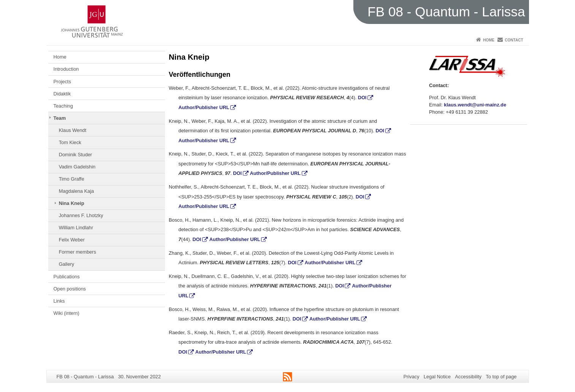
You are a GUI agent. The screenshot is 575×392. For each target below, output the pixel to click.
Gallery (67, 264)
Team (60, 118)
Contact (514, 40)
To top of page (501, 377)
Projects (62, 82)
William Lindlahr (76, 228)
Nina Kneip (72, 203)
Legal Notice (437, 377)
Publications (67, 277)
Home (489, 40)
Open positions (70, 289)
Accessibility (468, 377)
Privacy (411, 377)
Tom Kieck (70, 142)
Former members (78, 252)
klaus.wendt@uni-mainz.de (475, 105)
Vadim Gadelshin (77, 167)
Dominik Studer (75, 155)
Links (59, 301)
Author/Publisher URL (204, 107)
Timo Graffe (72, 179)
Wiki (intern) (67, 313)
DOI (362, 98)
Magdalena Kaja (77, 191)
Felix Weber (72, 240)
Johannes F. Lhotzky (81, 215)
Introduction (66, 69)
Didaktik (62, 94)
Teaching (63, 106)
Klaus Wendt (73, 130)
